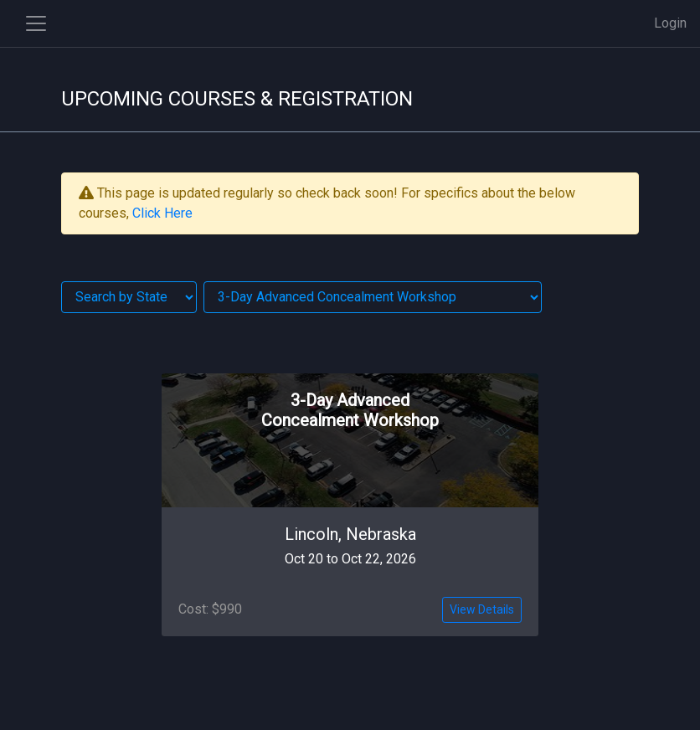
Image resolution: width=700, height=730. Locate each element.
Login (670, 23)
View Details (482, 609)
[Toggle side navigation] (36, 23)
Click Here (162, 213)
